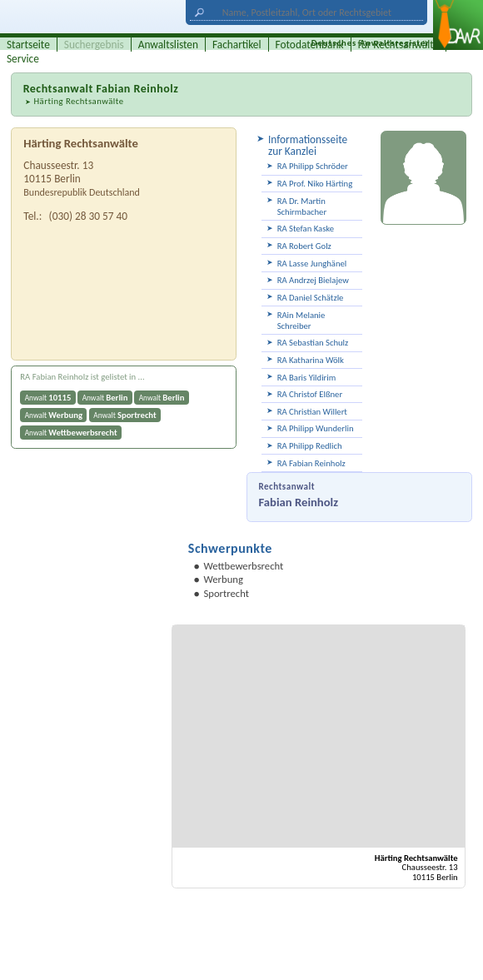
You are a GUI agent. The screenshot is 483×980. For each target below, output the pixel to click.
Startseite (28, 45)
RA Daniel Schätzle (311, 298)
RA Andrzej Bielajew (313, 280)
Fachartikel (237, 45)
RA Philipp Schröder (313, 166)
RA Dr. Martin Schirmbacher (302, 206)
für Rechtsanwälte (399, 45)
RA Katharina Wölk (311, 360)
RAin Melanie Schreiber (301, 321)
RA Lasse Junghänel (312, 264)
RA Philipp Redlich (310, 446)
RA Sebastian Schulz (313, 343)
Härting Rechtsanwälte (78, 101)
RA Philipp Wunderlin (316, 428)
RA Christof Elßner (310, 394)
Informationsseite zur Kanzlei (308, 145)
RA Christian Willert (312, 412)
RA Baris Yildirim (307, 378)
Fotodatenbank (310, 45)
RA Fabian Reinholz (311, 463)
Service (23, 59)
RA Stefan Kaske (306, 229)
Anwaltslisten (168, 45)
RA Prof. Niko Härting (315, 184)
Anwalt (48, 398)
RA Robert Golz (304, 246)
